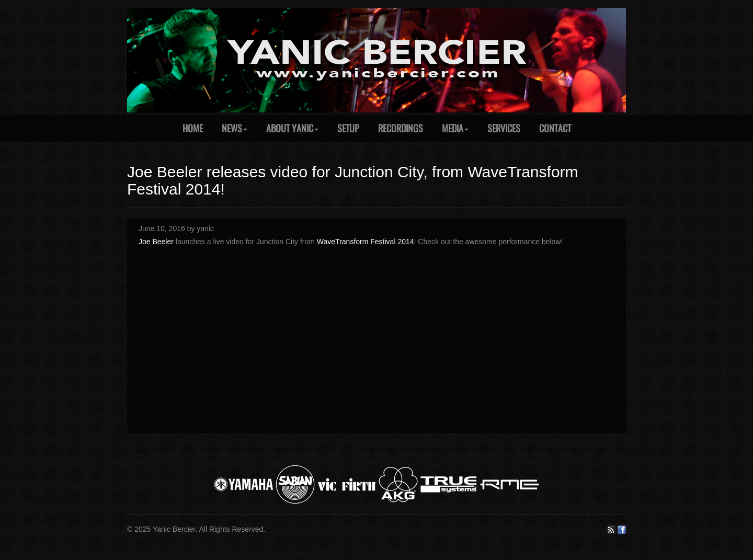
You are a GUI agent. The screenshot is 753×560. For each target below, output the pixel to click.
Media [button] (455, 128)
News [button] (235, 128)
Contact (555, 128)
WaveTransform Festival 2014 (366, 242)
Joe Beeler (156, 242)
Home (193, 128)
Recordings (401, 128)
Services (504, 128)
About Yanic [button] (292, 128)
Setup (348, 128)
